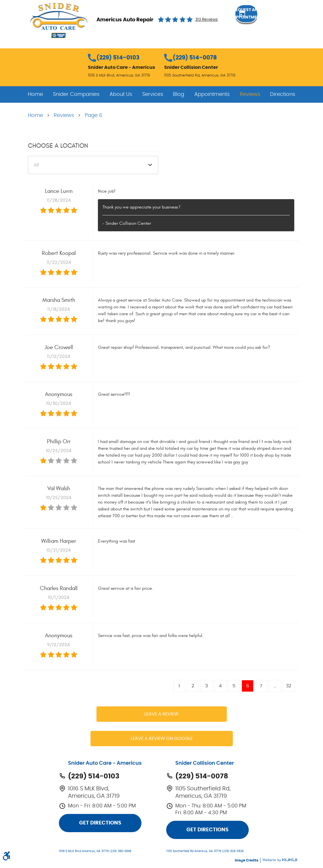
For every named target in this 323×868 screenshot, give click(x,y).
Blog (179, 94)
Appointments (212, 94)
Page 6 (93, 116)
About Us (121, 94)
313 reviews (206, 20)
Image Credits (247, 860)
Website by (280, 860)
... (275, 686)
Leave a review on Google (162, 739)
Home (35, 94)
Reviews (250, 94)
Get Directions (100, 823)
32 (289, 686)
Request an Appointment (266, 19)
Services (153, 94)
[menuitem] (35, 94)
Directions (283, 94)
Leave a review (161, 714)
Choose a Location (58, 146)
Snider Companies (76, 94)
